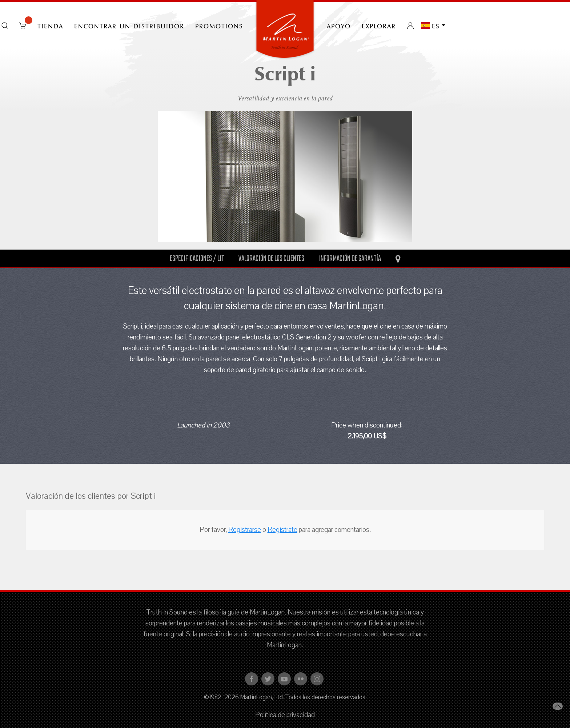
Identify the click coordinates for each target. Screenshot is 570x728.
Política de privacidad (285, 715)
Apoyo (339, 25)
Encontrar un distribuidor (129, 25)
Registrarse (245, 530)
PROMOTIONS (219, 25)
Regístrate (282, 530)
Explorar (379, 25)
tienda (50, 25)
